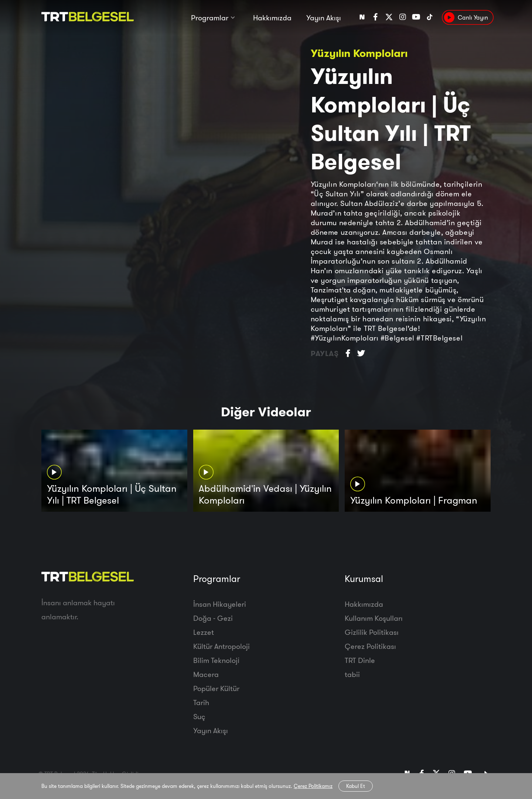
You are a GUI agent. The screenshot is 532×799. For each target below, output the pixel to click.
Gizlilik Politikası (372, 632)
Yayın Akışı (324, 18)
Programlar (210, 18)
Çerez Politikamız (313, 786)
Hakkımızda (272, 18)
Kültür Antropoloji (221, 646)
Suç (199, 716)
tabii (352, 674)
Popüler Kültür (216, 688)
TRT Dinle (360, 660)
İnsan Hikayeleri (220, 604)
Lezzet (204, 632)
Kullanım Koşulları (374, 618)
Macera (206, 674)
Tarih (201, 702)
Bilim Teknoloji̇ (216, 660)
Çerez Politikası (370, 646)
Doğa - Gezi (213, 618)
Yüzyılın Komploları (359, 53)
